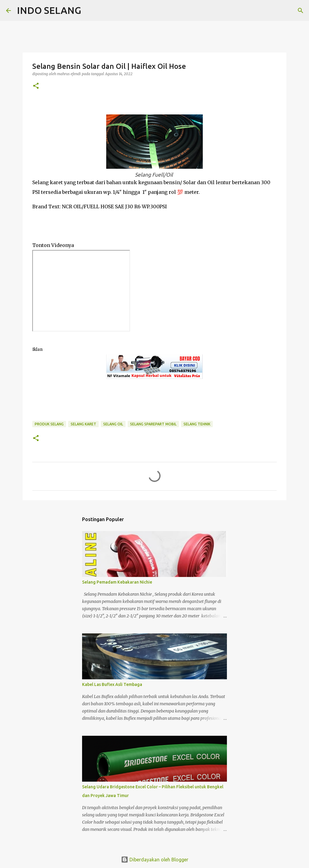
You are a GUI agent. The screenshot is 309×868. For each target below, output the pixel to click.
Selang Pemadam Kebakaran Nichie (117, 582)
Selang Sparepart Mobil (153, 424)
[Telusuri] (90, 11)
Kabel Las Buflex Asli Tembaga (112, 684)
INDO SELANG (49, 10)
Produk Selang (49, 424)
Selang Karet (83, 424)
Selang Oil (113, 424)
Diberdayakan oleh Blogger (155, 860)
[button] (36, 86)
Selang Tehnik (197, 424)
